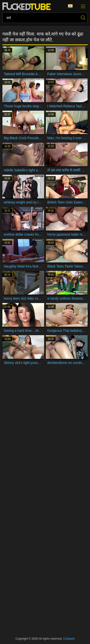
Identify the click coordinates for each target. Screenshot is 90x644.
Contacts (69, 639)
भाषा (70, 6)
